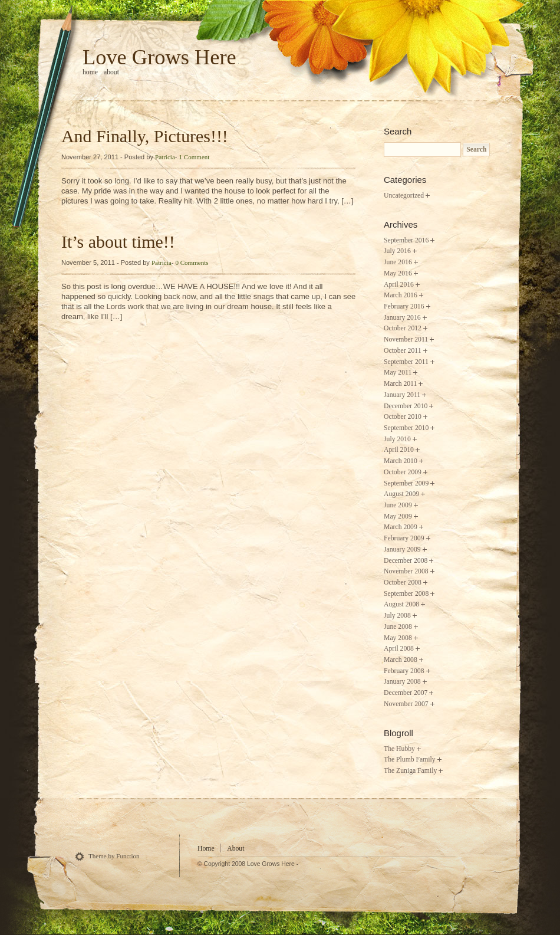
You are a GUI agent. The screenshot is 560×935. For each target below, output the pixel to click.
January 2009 (402, 549)
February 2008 (404, 671)
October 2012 (403, 328)
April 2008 (399, 649)
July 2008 (397, 616)
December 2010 (406, 406)
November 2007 (406, 704)
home (90, 72)
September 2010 (406, 428)
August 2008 (401, 604)
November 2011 (406, 339)
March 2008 (401, 660)
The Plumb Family (410, 760)
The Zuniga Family (410, 771)
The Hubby (399, 749)
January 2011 (402, 395)
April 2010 (399, 450)
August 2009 (401, 494)
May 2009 (398, 516)
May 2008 (398, 638)
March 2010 (401, 461)
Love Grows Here (159, 57)
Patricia (165, 157)
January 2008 (402, 682)
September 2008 (406, 594)
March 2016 (401, 295)
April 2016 (399, 285)
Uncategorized (404, 196)
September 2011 (406, 362)
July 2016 (397, 251)
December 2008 (406, 561)
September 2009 (406, 483)
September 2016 (406, 240)
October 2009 (403, 472)
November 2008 (406, 571)
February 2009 (404, 538)
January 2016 (402, 318)
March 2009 (401, 527)
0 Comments (192, 263)
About (111, 72)
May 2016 (398, 273)
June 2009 (398, 505)
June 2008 (398, 627)
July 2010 (397, 439)
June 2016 (398, 262)
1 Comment (195, 157)
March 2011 (400, 384)
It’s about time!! (118, 242)
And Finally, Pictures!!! (145, 136)
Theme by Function (114, 856)
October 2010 (403, 417)
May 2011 (398, 373)
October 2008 (403, 583)
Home (206, 849)
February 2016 (404, 306)
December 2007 (406, 693)
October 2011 (403, 351)
